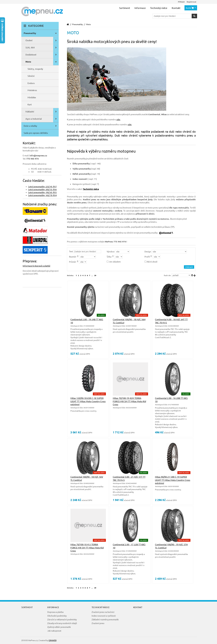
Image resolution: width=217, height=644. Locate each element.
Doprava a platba (55, 612)
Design (148, 251)
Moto (88, 24)
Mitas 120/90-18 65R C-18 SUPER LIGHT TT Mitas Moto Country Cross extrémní (88, 401)
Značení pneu (98, 623)
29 (95, 275)
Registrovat (191, 2)
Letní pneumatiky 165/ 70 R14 (42, 195)
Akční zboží (151, 262)
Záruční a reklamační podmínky (62, 619)
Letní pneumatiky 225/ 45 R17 (42, 186)
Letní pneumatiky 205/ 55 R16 (42, 189)
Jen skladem (114, 262)
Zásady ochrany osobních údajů (62, 623)
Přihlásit (181, 2)
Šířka (109, 257)
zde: (118, 119)
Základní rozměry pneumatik (105, 619)
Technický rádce (159, 8)
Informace (140, 8)
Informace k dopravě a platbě (36, 266)
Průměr (73, 262)
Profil (147, 257)
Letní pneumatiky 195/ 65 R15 (42, 192)
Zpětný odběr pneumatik (59, 627)
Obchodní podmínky (57, 616)
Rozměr (73, 257)
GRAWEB (53, 640)
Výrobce (111, 251)
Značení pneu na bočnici (103, 612)
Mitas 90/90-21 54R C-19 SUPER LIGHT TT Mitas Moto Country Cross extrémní (173, 480)
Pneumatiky (77, 24)
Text (71, 251)
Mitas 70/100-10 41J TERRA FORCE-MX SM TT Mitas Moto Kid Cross (87, 547)
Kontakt (176, 8)
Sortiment (125, 8)
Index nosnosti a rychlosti (104, 616)
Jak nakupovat (54, 631)
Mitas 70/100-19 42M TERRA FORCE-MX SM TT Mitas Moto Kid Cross (129, 401)
